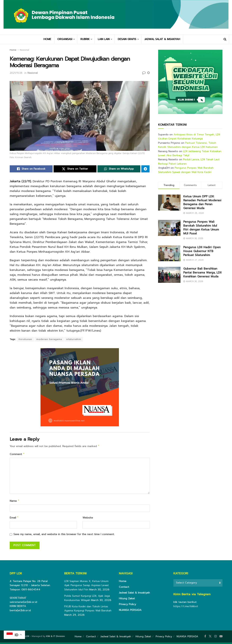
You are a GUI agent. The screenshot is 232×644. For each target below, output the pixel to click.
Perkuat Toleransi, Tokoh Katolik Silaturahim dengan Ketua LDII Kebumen (188, 145)
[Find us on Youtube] (221, 638)
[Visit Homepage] (116, 17)
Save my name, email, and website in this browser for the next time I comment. (64, 536)
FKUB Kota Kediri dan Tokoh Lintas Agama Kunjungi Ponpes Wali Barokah (88, 610)
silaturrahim (74, 339)
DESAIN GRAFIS (127, 39)
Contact (124, 588)
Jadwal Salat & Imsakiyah (134, 594)
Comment (17, 455)
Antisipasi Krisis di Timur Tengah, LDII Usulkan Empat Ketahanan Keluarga (189, 137)
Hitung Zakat (127, 600)
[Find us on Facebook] (205, 638)
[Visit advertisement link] (190, 82)
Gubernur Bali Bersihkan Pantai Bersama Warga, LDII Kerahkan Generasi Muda (202, 273)
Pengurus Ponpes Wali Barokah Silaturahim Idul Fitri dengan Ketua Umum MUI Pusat (201, 228)
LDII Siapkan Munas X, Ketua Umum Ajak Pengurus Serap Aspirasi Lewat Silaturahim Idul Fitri (87, 587)
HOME (47, 39)
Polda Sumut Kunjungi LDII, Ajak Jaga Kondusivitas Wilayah (87, 599)
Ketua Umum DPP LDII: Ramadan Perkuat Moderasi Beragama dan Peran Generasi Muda (202, 202)
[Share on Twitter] (75, 169)
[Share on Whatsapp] (119, 169)
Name (15, 502)
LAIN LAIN (104, 39)
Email (14, 519)
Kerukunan (25, 339)
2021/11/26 (16, 73)
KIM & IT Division (55, 638)
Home (13, 50)
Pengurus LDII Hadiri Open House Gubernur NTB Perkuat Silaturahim (202, 251)
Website (88, 519)
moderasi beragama (49, 339)
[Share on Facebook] (31, 169)
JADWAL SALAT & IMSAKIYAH (162, 39)
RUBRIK (85, 39)
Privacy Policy (127, 606)
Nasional (24, 50)
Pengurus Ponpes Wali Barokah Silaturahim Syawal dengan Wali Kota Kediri (186, 170)
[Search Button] (225, 39)
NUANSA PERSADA (130, 612)
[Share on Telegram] (145, 169)
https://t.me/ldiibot (186, 608)
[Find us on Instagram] (216, 638)
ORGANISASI (65, 39)
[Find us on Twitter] (210, 638)
